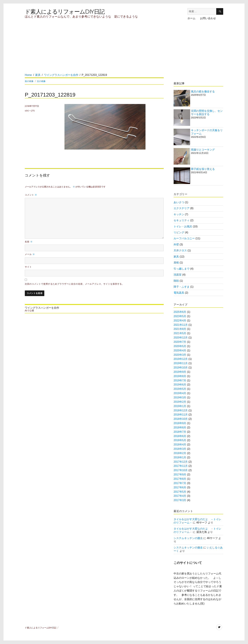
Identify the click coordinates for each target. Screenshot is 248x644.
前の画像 (29, 81)
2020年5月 (180, 346)
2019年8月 (180, 376)
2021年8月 (180, 329)
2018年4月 (180, 445)
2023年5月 (180, 316)
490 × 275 (30, 111)
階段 (176, 281)
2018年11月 (181, 415)
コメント (31, 195)
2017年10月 (181, 470)
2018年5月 (180, 440)
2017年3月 (180, 500)
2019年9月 (180, 372)
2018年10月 (181, 419)
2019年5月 (180, 389)
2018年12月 (181, 410)
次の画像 (41, 81)
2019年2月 (180, 402)
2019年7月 (180, 380)
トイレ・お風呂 (183, 226)
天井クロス (180, 250)
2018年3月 (180, 449)
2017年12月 (181, 462)
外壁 (176, 245)
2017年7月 (180, 483)
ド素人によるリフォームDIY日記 (65, 12)
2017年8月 (180, 479)
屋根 (176, 263)
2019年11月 (181, 363)
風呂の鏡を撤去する (203, 91)
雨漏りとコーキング (203, 150)
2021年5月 (180, 333)
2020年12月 (181, 338)
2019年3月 (180, 398)
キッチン (179, 214)
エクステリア (182, 208)
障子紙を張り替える (203, 169)
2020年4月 (180, 350)
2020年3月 (180, 355)
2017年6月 (180, 487)
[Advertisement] (86, 50)
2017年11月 (181, 466)
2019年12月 (181, 359)
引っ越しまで (182, 269)
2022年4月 (180, 321)
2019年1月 (180, 406)
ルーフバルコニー (184, 238)
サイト (28, 267)
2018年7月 (180, 432)
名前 (29, 242)
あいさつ (179, 202)
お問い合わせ (208, 18)
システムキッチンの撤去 (188, 538)
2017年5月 (180, 492)
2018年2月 (180, 453)
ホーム (191, 18)
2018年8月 (180, 427)
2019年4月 (180, 393)
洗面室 (178, 275)
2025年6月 (180, 312)
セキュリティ (182, 220)
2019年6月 (180, 385)
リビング (179, 232)
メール (30, 254)
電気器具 (179, 293)
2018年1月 (180, 457)
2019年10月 (181, 368)
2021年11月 (181, 325)
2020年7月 (180, 342)
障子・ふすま (182, 287)
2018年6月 (180, 436)
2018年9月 (180, 423)
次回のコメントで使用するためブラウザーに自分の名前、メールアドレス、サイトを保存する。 (74, 284)
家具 (176, 257)
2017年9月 (180, 475)
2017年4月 (180, 496)
